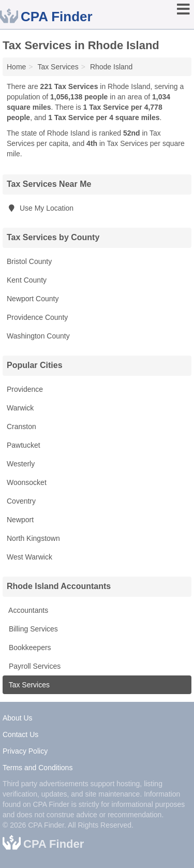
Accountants (27, 610)
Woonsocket (27, 482)
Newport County (33, 299)
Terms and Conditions (38, 768)
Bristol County (29, 261)
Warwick (20, 408)
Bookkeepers (29, 648)
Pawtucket (24, 445)
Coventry (21, 501)
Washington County (38, 336)
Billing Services (32, 629)
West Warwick (29, 557)
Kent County (27, 280)
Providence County (37, 317)
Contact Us (20, 734)
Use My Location (40, 208)
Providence (25, 389)
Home (16, 67)
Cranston (21, 426)
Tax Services (28, 685)
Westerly (21, 464)
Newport (20, 520)
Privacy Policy (25, 751)
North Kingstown (33, 538)
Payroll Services (34, 666)
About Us (18, 718)
